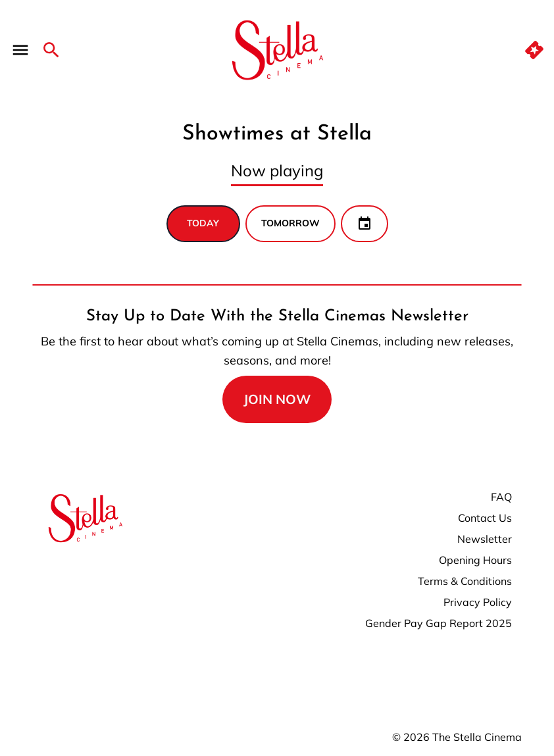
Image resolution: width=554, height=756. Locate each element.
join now (277, 399)
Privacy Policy (478, 602)
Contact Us (485, 518)
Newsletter (485, 539)
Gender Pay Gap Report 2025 (439, 623)
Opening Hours (475, 560)
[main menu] (20, 50)
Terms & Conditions (465, 581)
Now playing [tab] (277, 170)
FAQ (501, 497)
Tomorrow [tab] (290, 223)
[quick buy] (534, 50)
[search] (51, 50)
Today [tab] (203, 223)
